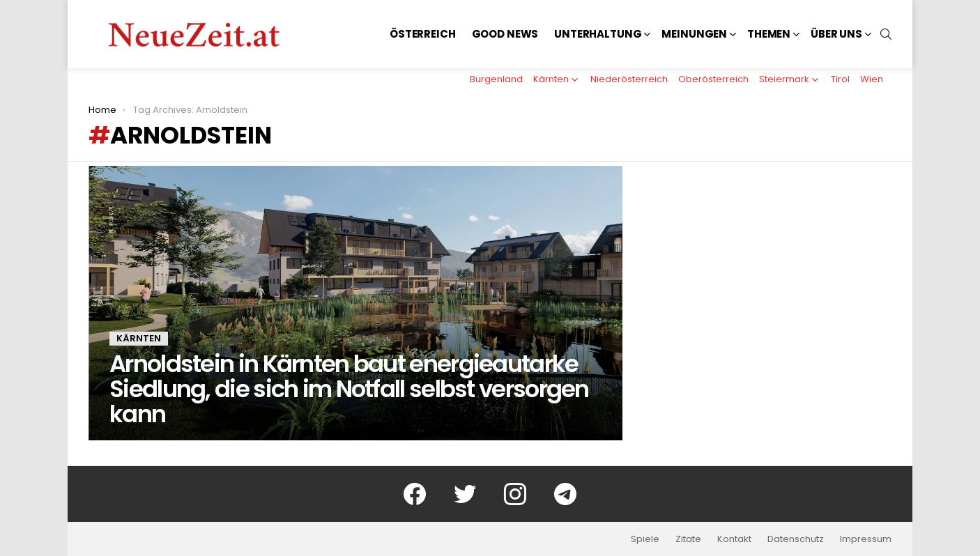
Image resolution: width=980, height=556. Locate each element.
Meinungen (694, 34)
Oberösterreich (713, 79)
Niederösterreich (629, 79)
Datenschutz (796, 539)
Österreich (423, 34)
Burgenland (496, 79)
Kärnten (551, 79)
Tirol (840, 79)
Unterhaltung (598, 34)
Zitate (688, 539)
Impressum (866, 539)
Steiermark (784, 79)
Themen (769, 34)
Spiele (645, 539)
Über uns (836, 34)
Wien (872, 79)
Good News (505, 34)
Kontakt (734, 539)
